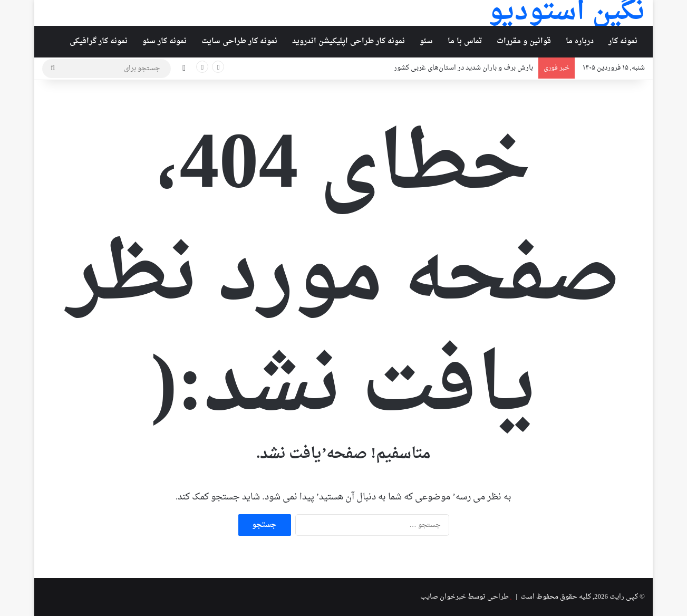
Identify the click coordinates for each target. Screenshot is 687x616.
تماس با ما (465, 41)
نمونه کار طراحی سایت (239, 41)
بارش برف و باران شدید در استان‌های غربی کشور (463, 68)
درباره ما (580, 41)
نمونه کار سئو (165, 41)
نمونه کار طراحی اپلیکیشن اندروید (349, 41)
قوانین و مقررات (524, 41)
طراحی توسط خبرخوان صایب (465, 597)
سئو (426, 41)
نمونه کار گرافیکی (99, 41)
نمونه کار (623, 41)
